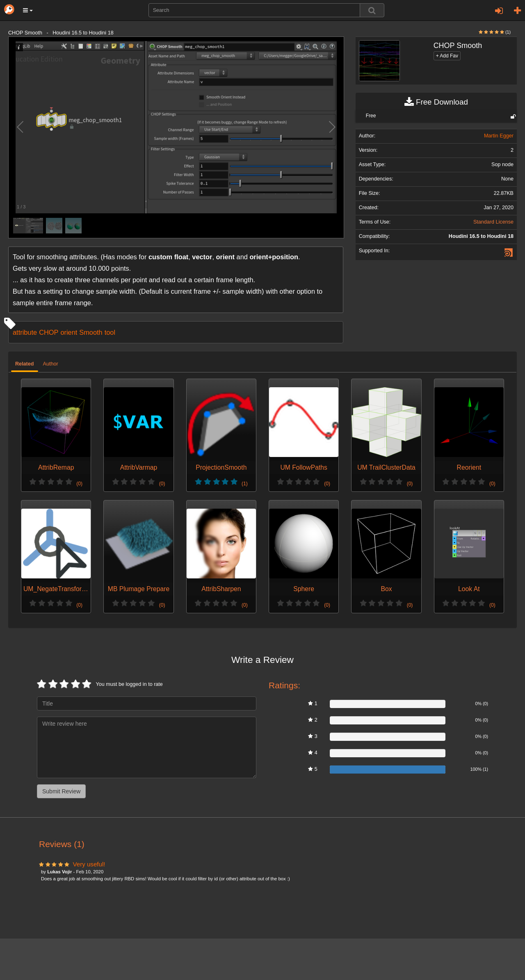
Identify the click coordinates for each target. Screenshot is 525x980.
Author (51, 364)
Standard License (493, 222)
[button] (28, 10)
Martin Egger (499, 136)
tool (110, 332)
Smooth (91, 332)
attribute (25, 332)
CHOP (49, 332)
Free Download (436, 102)
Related (25, 364)
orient (69, 332)
